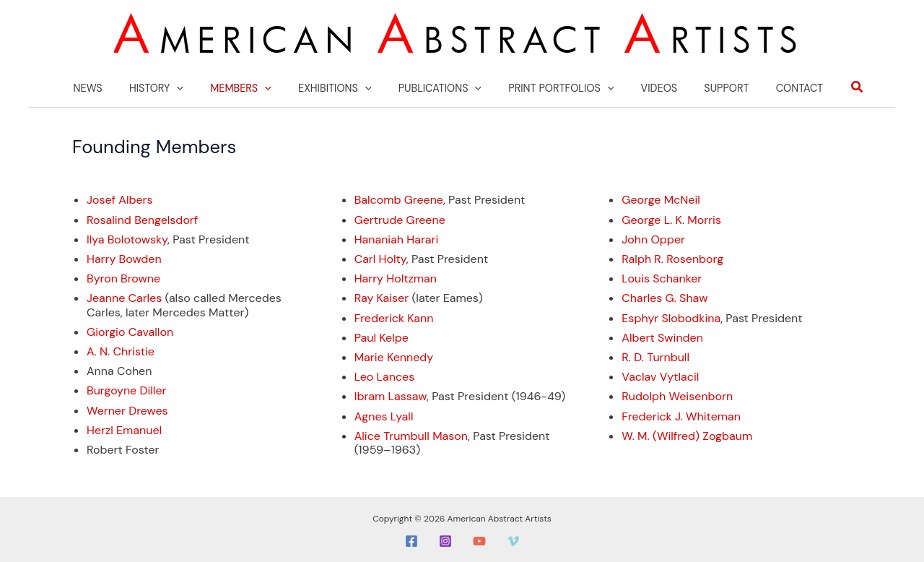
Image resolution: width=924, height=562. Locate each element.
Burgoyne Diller (126, 390)
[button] (830, 87)
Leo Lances (385, 376)
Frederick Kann (394, 317)
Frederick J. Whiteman (681, 415)
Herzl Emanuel (124, 429)
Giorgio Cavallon (130, 330)
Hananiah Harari (397, 238)
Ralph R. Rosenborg (672, 258)
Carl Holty (380, 258)
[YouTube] (479, 540)
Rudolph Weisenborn (677, 395)
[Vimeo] (513, 540)
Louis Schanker (662, 278)
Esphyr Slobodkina (671, 317)
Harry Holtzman (396, 278)
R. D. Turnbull (655, 356)
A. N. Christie (121, 350)
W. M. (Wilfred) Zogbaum (687, 435)
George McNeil (661, 199)
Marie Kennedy (394, 356)
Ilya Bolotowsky (127, 238)
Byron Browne (123, 278)
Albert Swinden (662, 336)
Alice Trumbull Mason (411, 435)
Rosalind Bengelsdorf (142, 219)
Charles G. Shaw (664, 297)
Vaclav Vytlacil (660, 376)
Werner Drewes (127, 409)
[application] (195, 87)
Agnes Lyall (384, 415)
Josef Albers (120, 199)
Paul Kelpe (382, 336)
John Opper (653, 238)
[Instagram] (445, 540)
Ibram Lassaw (391, 395)
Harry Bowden (124, 258)
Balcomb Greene (399, 199)
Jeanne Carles (124, 297)
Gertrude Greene (400, 219)
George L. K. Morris (671, 219)
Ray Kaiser (382, 297)
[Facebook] (411, 540)
